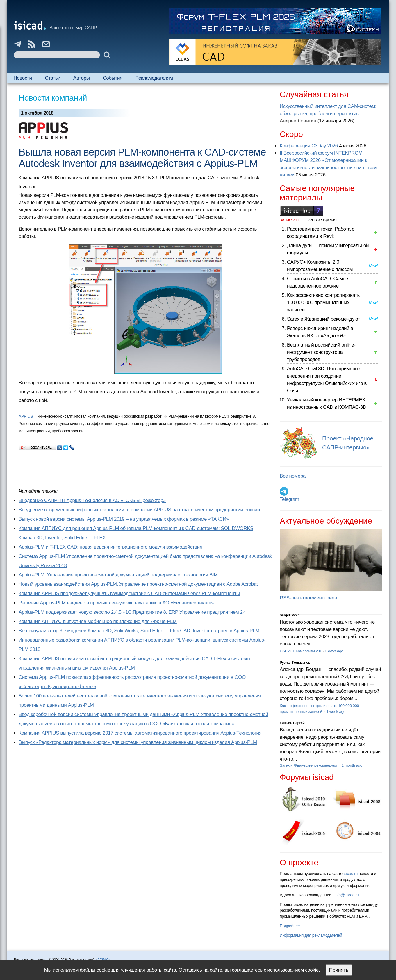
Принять (339, 970)
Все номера (293, 476)
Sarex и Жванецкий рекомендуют (323, 319)
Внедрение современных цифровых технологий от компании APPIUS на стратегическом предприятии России (139, 510)
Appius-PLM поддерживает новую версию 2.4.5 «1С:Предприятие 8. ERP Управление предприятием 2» (132, 612)
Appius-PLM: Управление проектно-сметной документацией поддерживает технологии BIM (118, 575)
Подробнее (290, 926)
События (113, 78)
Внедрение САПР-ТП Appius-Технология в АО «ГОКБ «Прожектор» (92, 500)
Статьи (52, 78)
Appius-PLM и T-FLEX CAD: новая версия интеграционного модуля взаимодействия (110, 547)
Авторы (81, 78)
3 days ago (334, 651)
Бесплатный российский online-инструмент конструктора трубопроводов (321, 352)
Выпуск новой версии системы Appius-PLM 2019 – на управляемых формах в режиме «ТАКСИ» (124, 519)
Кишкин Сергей (292, 723)
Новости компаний (53, 98)
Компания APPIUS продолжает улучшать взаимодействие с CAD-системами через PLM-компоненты (129, 593)
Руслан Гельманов (295, 663)
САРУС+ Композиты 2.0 (301, 651)
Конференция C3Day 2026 (309, 146)
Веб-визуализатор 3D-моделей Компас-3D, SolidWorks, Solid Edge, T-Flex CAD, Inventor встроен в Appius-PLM (139, 631)
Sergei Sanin (290, 615)
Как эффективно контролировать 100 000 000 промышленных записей (323, 302)
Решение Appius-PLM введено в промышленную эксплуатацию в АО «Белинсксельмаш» (116, 603)
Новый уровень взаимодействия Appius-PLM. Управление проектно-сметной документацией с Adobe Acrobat (138, 584)
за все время (322, 220)
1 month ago (352, 765)
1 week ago (336, 712)
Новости (23, 78)
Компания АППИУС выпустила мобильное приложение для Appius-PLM (98, 621)
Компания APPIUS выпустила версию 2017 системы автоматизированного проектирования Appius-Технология (140, 733)
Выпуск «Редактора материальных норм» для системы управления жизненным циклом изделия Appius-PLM (138, 742)
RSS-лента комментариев (308, 598)
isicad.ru (350, 874)
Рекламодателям (154, 78)
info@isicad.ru (347, 895)
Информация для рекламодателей (311, 935)
